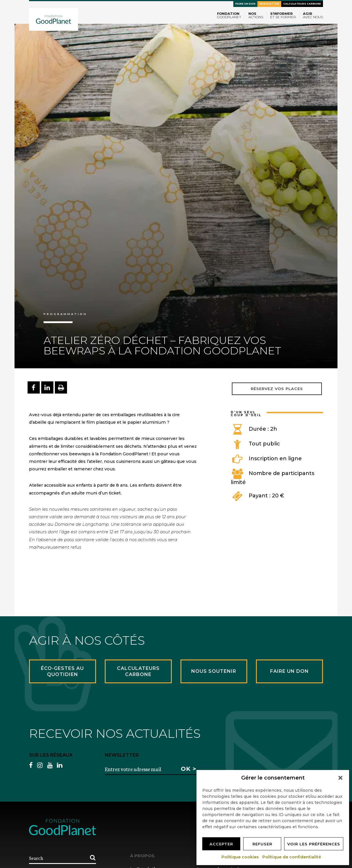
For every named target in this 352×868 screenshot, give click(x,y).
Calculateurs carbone (302, 4)
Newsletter (269, 4)
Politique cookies (240, 857)
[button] (340, 778)
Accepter (221, 844)
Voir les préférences (314, 844)
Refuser (262, 844)
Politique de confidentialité (292, 857)
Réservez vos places (277, 389)
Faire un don (245, 4)
